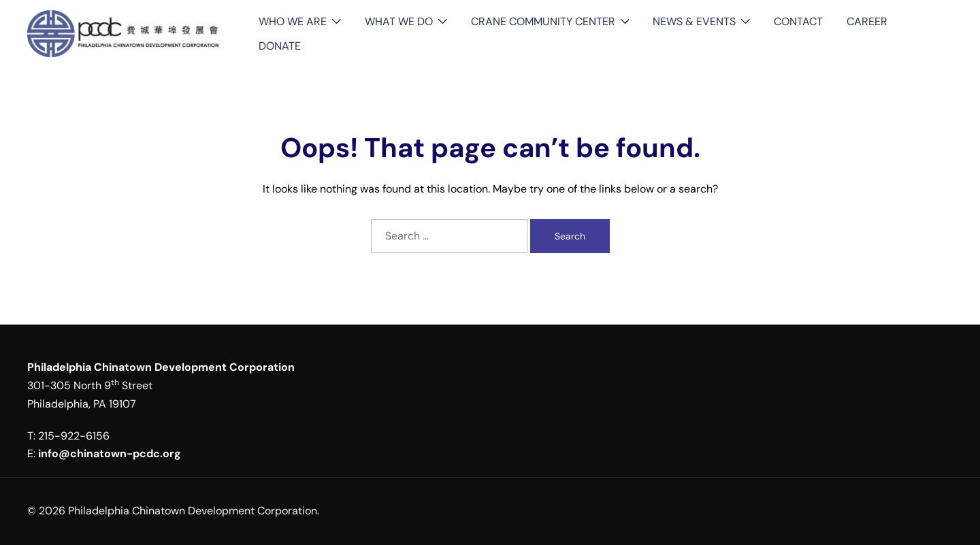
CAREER (867, 21)
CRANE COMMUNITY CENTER (543, 21)
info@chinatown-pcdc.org (110, 453)
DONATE (280, 46)
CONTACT (798, 21)
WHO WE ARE (293, 21)
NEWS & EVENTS (694, 21)
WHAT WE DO (399, 21)
